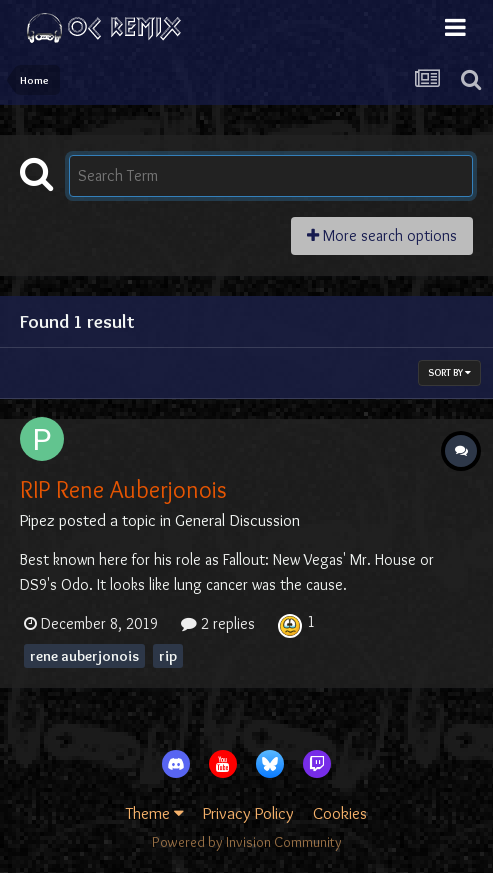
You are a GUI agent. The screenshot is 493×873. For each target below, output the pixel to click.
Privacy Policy (248, 813)
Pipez (37, 520)
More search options (382, 235)
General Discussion (237, 520)
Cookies (340, 813)
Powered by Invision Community (247, 842)
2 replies (218, 623)
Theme (155, 813)
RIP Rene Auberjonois (123, 489)
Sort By (449, 372)
